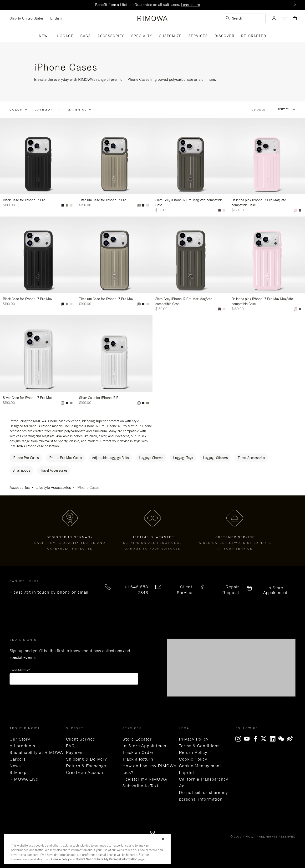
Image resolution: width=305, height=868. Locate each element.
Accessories (111, 36)
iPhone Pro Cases (26, 458)
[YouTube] (248, 739)
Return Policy (193, 752)
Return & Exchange (86, 766)
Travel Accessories (251, 458)
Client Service (185, 590)
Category (45, 110)
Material (77, 110)
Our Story (20, 739)
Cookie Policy (193, 759)
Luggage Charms (151, 458)
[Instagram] (240, 739)
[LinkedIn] (274, 739)
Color (16, 110)
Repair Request (231, 590)
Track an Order (138, 752)
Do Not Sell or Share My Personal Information (107, 859)
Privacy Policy (194, 739)
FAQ (70, 746)
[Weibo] (291, 739)
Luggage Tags (183, 458)
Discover (224, 36)
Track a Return (138, 759)
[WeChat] (283, 739)
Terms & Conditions (199, 746)
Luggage (64, 36)
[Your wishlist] (284, 18)
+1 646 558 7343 (136, 590)
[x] (265, 739)
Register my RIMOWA (145, 779)
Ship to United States (28, 19)
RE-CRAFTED (254, 36)
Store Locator (137, 739)
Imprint (187, 772)
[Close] (295, 5)
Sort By (283, 109)
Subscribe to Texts (142, 786)
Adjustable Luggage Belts (110, 458)
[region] (87, 849)
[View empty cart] (295, 18)
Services (198, 36)
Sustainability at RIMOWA (36, 752)
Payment (75, 752)
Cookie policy (60, 859)
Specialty (142, 36)
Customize (170, 36)
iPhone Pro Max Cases (65, 458)
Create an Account (85, 772)
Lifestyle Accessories (53, 487)
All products (22, 746)
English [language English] (56, 18)
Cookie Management (200, 766)
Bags (86, 36)
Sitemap (18, 772)
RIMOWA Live (24, 779)
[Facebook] (257, 739)
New (43, 36)
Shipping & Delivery (86, 759)
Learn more (190, 5)
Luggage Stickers (215, 458)
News (15, 766)
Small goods (21, 470)
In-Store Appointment (275, 590)
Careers (18, 759)
